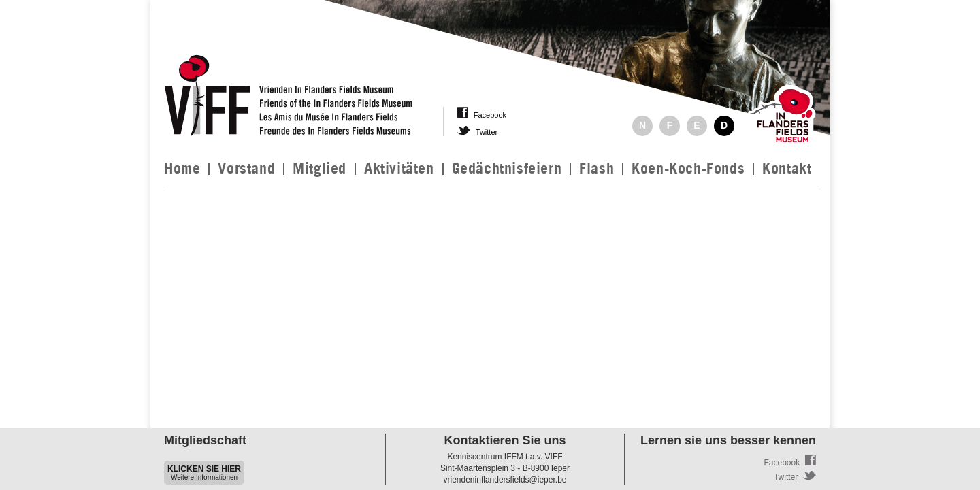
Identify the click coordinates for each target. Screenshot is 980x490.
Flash (597, 168)
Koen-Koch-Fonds (688, 168)
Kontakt (787, 168)
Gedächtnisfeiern (507, 168)
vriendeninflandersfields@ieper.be (505, 480)
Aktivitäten (399, 168)
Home (182, 168)
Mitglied (320, 168)
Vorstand (246, 168)
